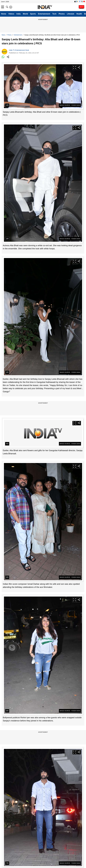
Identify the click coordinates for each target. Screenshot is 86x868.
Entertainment (44, 14)
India (19, 14)
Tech (54, 14)
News (3, 35)
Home (4, 14)
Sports (33, 14)
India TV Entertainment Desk (19, 50)
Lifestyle (71, 14)
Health (79, 14)
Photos (62, 14)
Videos (11, 14)
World (25, 14)
